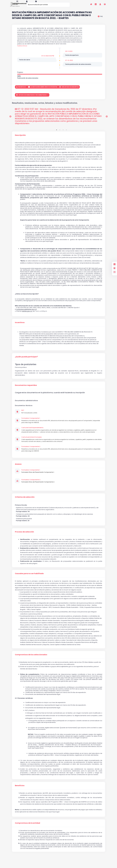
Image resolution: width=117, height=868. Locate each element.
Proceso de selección (24, 535)
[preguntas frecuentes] (100, 19)
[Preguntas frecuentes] (115, 268)
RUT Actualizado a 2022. (29, 415)
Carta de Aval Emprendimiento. (33, 430)
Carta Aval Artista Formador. (32, 440)
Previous (10, 119)
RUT (23, 413)
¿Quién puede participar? (26, 359)
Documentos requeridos (26, 388)
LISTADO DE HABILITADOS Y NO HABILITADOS (31, 98)
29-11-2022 (69, 54)
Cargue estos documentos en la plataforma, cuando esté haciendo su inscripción (50, 395)
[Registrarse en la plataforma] (105, 4)
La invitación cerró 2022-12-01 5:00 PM (43, 90)
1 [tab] (57, 133)
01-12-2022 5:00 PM (48, 58)
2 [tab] (60, 133)
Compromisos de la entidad (27, 826)
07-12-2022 (69, 63)
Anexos (18, 467)
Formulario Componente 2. (31, 482)
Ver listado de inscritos (69, 90)
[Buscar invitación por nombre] (48, 5)
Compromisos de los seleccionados (31, 657)
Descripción (20, 138)
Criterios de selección (25, 500)
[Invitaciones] (96, 4)
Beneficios (20, 788)
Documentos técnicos (24, 408)
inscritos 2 (21, 90)
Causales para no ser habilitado (29, 576)
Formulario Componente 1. (31, 421)
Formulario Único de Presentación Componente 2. (38, 485)
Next (107, 119)
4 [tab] (66, 133)
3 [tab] (63, 133)
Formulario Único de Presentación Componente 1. (38, 475)
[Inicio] (91, 4)
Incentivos (20, 325)
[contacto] (115, 272)
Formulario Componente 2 (31, 449)
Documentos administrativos (26, 403)
